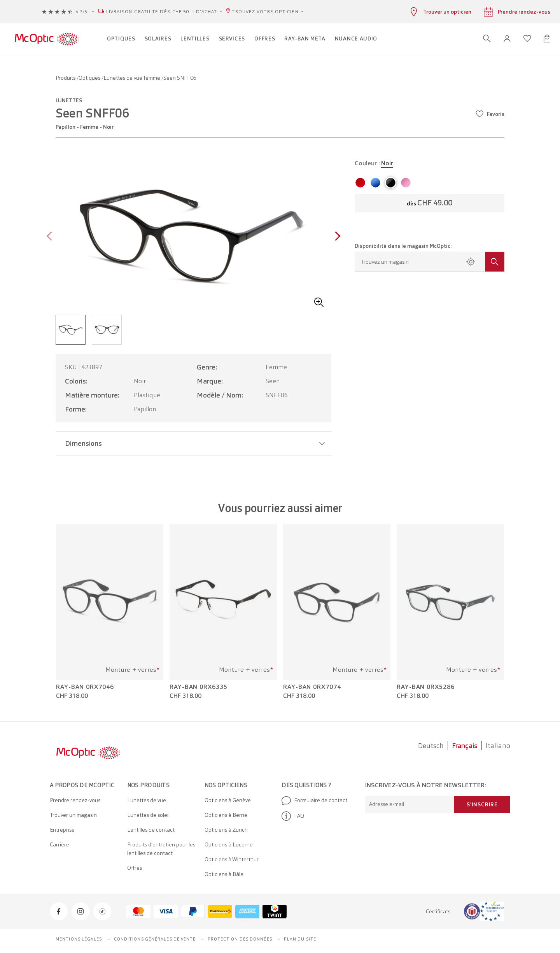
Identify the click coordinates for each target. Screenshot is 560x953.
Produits (66, 78)
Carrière (59, 844)
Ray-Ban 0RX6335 (199, 687)
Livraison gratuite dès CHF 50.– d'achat (162, 12)
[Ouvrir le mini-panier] (547, 39)
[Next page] (336, 237)
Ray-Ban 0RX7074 (312, 687)
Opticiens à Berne (226, 815)
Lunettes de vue (147, 800)
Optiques (90, 78)
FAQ (293, 816)
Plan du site (300, 939)
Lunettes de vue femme (132, 78)
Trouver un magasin (73, 815)
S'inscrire (482, 804)
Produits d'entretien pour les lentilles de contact (161, 849)
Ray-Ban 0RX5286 (426, 687)
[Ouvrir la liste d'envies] (527, 39)
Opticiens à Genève (228, 800)
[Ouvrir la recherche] (487, 39)
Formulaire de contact (314, 801)
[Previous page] (51, 237)
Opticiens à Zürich (226, 830)
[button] (507, 39)
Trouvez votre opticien (265, 12)
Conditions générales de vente (155, 939)
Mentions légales (79, 939)
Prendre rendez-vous (75, 800)
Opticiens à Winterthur (232, 859)
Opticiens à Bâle (224, 874)
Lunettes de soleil (148, 815)
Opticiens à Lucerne (229, 844)
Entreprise (62, 830)
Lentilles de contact (151, 830)
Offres (135, 868)
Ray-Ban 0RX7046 (85, 687)
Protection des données (240, 939)
